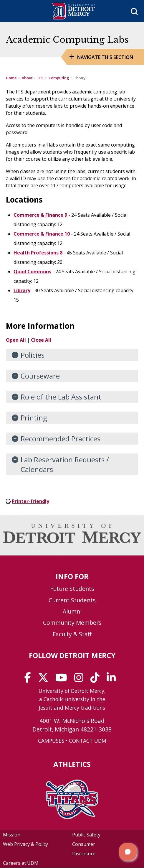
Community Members (72, 623)
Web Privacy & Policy (25, 844)
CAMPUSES (51, 741)
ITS (40, 78)
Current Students (72, 600)
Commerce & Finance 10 (42, 234)
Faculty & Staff (72, 634)
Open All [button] (16, 340)
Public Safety (86, 835)
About (27, 78)
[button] (128, 852)
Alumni (72, 611)
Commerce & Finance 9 (40, 215)
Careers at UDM (21, 863)
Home (11, 78)
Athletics (72, 764)
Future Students (72, 589)
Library (22, 290)
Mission (12, 835)
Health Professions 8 (38, 253)
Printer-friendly (30, 501)
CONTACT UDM (88, 741)
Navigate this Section (105, 57)
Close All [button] (41, 340)
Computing (59, 78)
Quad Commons (32, 272)
